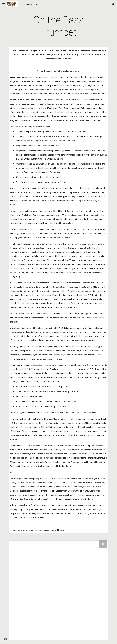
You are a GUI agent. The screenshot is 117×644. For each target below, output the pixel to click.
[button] (4, 4)
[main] (58, 26)
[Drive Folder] (58, 590)
